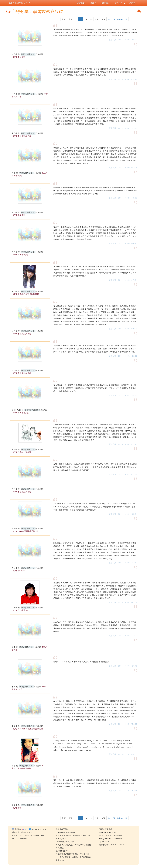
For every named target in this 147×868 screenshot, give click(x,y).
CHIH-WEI (16, 410)
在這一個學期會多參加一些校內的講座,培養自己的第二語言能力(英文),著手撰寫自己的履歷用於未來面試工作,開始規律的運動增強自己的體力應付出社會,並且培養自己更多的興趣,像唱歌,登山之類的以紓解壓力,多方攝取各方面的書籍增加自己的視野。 (95, 467)
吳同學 (15, 212)
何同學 (15, 489)
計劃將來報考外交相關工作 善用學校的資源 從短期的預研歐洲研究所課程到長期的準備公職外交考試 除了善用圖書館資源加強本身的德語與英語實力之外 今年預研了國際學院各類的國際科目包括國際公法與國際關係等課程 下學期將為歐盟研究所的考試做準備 (95, 190)
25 (91, 19)
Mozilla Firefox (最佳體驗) (111, 835)
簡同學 (15, 805)
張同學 (15, 291)
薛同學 (15, 331)
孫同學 (15, 528)
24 (86, 19)
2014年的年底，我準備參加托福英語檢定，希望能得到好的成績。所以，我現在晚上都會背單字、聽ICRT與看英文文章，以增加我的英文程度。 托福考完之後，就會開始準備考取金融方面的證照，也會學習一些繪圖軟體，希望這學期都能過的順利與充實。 (94, 507)
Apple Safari (105, 842)
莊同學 (15, 608)
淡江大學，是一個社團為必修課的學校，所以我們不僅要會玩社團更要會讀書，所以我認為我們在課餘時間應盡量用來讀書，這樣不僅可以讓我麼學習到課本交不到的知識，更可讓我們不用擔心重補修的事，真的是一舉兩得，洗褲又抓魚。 (95, 783)
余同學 (15, 133)
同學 (14, 173)
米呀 (14, 687)
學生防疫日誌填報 (19, 838)
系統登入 (133, 3)
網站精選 (81, 3)
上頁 (70, 19)
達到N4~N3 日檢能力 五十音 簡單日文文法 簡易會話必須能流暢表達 (82, 662)
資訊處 (23, 832)
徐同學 (15, 370)
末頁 (103, 19)
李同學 (15, 449)
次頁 (97, 19)
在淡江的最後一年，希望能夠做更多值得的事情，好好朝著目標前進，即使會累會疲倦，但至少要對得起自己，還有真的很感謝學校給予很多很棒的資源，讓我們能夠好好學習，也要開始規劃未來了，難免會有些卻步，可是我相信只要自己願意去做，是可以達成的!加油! (95, 72)
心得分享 (93, 3)
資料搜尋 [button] (120, 3)
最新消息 (18, 829)
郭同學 (15, 54)
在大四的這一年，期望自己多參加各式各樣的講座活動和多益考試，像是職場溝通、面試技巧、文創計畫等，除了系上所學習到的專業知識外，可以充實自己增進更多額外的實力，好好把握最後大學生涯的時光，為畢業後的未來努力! (95, 388)
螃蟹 (14, 766)
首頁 (64, 19)
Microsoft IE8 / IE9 (108, 832)
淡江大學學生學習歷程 (19, 3)
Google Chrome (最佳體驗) (111, 838)
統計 (27, 829)
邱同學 (15, 94)
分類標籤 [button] (106, 3)
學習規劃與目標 (28, 54)
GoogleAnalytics (39, 829)
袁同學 (15, 568)
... (76, 19)
